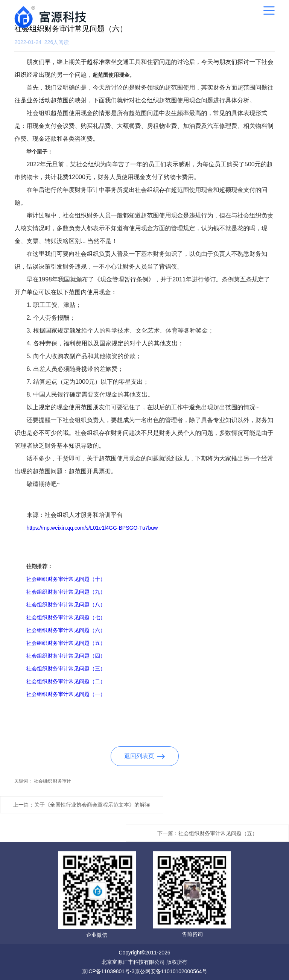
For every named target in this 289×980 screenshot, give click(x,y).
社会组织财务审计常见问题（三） (66, 669)
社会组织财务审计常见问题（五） (66, 643)
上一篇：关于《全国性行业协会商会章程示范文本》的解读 (82, 805)
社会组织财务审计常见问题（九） (66, 592)
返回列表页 (145, 756)
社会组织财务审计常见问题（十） (66, 579)
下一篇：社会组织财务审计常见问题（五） (207, 833)
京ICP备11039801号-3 (108, 971)
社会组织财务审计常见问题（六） (66, 630)
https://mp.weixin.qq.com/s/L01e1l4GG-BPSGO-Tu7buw (92, 528)
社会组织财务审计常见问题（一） (66, 694)
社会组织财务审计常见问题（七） (66, 617)
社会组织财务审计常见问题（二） (66, 681)
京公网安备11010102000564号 (171, 971)
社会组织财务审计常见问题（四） (66, 656)
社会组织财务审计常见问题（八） (66, 605)
